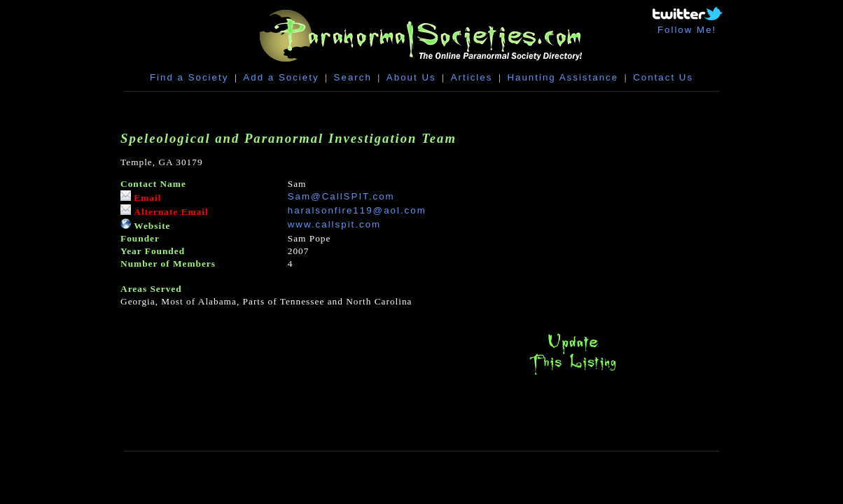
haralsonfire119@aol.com (357, 210)
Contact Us (663, 77)
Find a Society (189, 77)
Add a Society (281, 77)
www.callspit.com (334, 224)
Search (353, 77)
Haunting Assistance (563, 77)
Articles (472, 77)
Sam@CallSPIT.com (341, 196)
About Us (411, 77)
